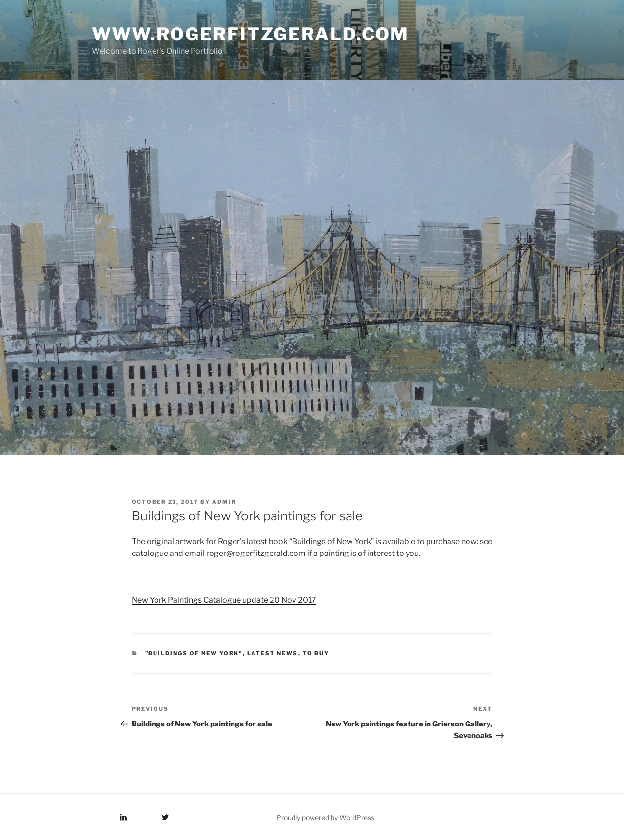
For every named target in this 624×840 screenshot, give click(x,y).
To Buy (316, 653)
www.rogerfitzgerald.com (250, 34)
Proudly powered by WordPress (325, 817)
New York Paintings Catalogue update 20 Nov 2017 (224, 600)
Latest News (273, 653)
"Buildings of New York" (194, 653)
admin (224, 502)
